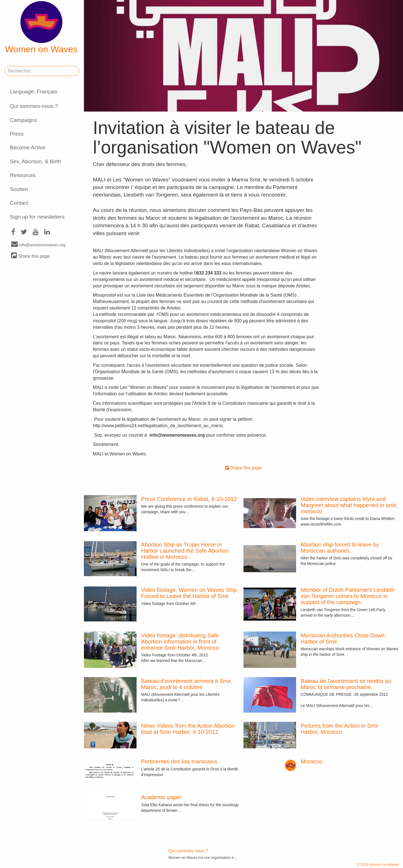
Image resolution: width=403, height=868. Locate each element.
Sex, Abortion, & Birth (35, 161)
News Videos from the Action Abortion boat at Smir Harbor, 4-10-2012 (188, 729)
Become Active (28, 147)
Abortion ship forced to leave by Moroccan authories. (340, 548)
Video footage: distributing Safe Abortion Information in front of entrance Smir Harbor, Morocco (180, 642)
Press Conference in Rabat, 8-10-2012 (189, 499)
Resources (23, 175)
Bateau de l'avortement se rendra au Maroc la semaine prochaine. (346, 684)
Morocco (311, 761)
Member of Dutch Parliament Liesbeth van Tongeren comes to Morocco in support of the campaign (348, 596)
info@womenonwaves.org (38, 245)
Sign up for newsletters (37, 217)
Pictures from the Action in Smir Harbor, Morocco (340, 729)
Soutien (19, 189)
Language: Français (34, 92)
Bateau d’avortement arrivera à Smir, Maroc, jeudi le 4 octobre (187, 684)
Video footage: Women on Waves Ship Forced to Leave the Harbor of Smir (189, 593)
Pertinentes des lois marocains (179, 761)
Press (17, 134)
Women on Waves (41, 28)
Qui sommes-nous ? (34, 106)
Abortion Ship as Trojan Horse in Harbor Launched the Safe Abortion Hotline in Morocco (185, 551)
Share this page (31, 256)
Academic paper (161, 797)
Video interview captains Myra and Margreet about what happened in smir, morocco (349, 505)
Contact (19, 203)
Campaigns (23, 120)
